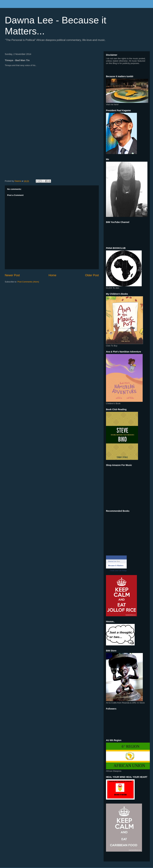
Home (53, 275)
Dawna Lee (112, 561)
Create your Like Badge (118, 570)
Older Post (92, 275)
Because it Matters (116, 566)
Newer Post (12, 275)
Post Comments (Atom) (28, 282)
